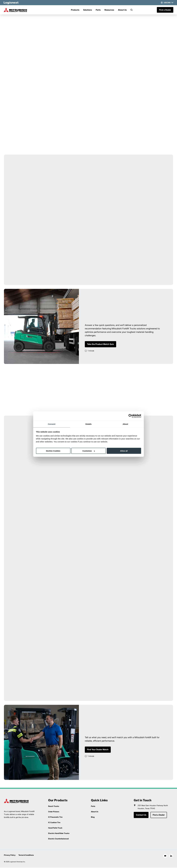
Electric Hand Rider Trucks (59, 834)
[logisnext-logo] (16, 801)
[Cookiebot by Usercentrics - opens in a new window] (130, 416)
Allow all (124, 451)
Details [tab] (88, 424)
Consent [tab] (52, 424)
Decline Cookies (53, 451)
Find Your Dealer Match (98, 750)
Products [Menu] (75, 10)
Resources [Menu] (109, 10)
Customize (89, 451)
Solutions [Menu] (88, 10)
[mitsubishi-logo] (16, 10)
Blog (93, 817)
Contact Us (141, 815)
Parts (98, 10)
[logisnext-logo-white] (11, 3)
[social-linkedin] (171, 856)
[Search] (132, 10)
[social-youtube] (165, 856)
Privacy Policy (10, 855)
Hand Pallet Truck (55, 828)
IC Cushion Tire (54, 823)
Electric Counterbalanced (58, 839)
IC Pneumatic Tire (55, 817)
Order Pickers (54, 812)
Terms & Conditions (26, 855)
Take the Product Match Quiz (100, 344)
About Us (122, 10)
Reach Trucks (54, 807)
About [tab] (125, 424)
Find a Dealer (165, 10)
